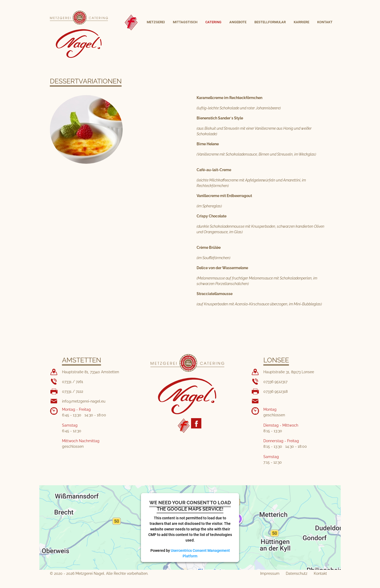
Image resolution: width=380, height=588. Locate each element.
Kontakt (320, 573)
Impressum (270, 573)
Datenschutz (297, 573)
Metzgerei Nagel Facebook (196, 423)
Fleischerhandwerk (184, 426)
